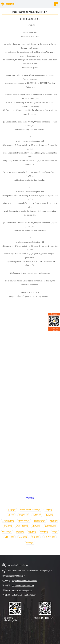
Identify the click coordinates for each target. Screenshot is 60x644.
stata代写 (30, 543)
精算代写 (20, 532)
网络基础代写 (50, 526)
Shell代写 (49, 515)
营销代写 (35, 537)
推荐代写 (37, 515)
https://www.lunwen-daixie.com (24, 581)
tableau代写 (10, 537)
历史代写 (54, 521)
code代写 (11, 515)
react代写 (44, 532)
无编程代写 (24, 515)
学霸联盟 (30, 498)
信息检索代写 (40, 521)
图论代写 (8, 526)
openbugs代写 (24, 521)
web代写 (48, 510)
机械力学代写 (22, 526)
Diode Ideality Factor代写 (30, 510)
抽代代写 (12, 510)
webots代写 (7, 532)
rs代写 (55, 532)
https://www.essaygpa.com (22, 590)
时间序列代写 (49, 537)
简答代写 (36, 526)
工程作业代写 (8, 521)
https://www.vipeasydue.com (23, 586)
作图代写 (32, 532)
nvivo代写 (23, 537)
